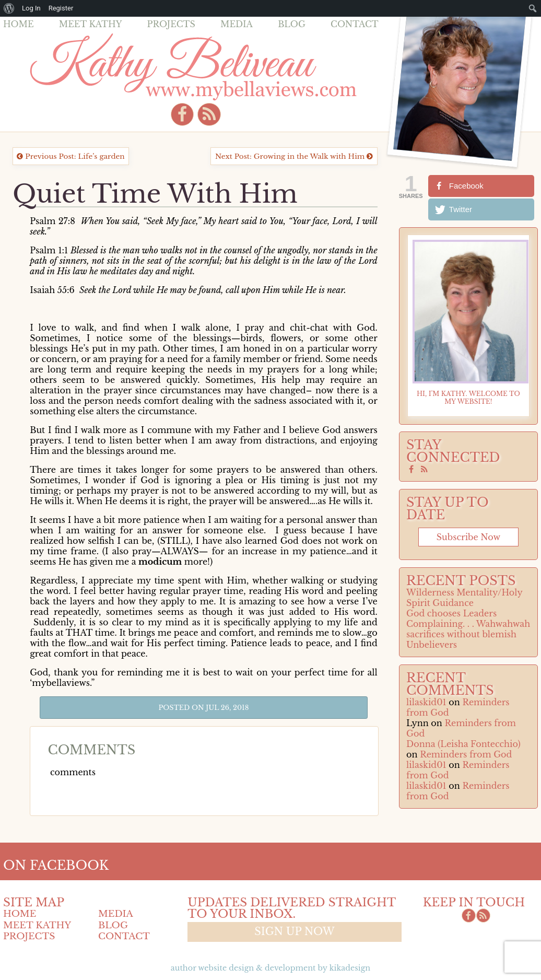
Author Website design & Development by (270, 968)
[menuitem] (9, 8)
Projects (171, 24)
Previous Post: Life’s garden (70, 156)
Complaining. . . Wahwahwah (468, 624)
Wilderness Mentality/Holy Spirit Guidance (464, 598)
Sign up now (294, 931)
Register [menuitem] (61, 8)
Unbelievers (432, 645)
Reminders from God (466, 754)
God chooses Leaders (451, 613)
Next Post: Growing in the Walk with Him (294, 156)
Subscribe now (468, 537)
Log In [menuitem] (31, 8)
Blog (292, 24)
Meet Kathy (91, 24)
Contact (355, 24)
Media (237, 24)
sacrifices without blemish (461, 634)
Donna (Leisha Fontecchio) (463, 744)
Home (19, 24)
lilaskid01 (426, 702)
